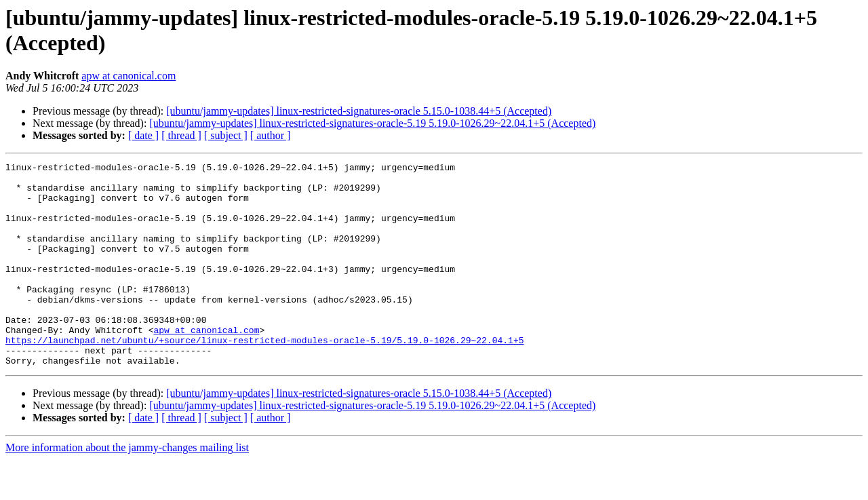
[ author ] (271, 135)
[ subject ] (226, 135)
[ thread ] (181, 135)
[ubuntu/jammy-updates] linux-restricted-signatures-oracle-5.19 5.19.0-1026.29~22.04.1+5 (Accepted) (372, 123)
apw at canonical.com (129, 76)
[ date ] (143, 135)
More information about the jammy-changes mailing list (127, 488)
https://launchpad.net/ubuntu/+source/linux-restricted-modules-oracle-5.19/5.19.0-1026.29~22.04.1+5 (264, 377)
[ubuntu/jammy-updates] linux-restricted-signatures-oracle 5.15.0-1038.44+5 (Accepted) (359, 111)
